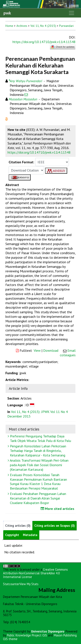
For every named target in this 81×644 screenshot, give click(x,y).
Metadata (30, 535)
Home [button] (9, 26)
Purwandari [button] (66, 26)
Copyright (12, 535)
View (37, 350)
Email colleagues (68, 353)
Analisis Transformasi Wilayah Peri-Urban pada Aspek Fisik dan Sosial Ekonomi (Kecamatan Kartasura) (39, 465)
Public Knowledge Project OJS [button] (27, 635)
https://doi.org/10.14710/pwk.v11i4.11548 (44, 42)
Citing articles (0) (18, 526)
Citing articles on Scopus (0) (55, 526)
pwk (7, 13)
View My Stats (29, 584)
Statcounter (11, 584)
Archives (22, 26)
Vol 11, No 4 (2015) (43, 26)
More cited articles (58, 509)
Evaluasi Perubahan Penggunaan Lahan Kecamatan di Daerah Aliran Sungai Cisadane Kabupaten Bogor (37, 498)
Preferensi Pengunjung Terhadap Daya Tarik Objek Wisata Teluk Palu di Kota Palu (40, 438)
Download (51, 350)
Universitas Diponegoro (48, 631)
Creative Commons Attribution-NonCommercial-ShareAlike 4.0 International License (35, 573)
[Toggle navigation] (71, 13)
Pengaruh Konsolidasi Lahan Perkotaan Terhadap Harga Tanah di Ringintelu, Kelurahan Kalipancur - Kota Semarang (37, 451)
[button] (6, 119)
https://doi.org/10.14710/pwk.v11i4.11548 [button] (39, 152)
